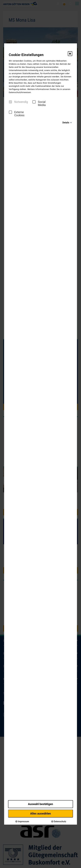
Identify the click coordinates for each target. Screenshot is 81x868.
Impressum (22, 821)
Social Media (39, 103)
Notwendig (18, 102)
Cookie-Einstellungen (26, 55)
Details (66, 123)
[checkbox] (10, 102)
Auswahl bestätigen (40, 804)
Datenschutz (59, 821)
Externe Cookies (17, 114)
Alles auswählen (41, 813)
